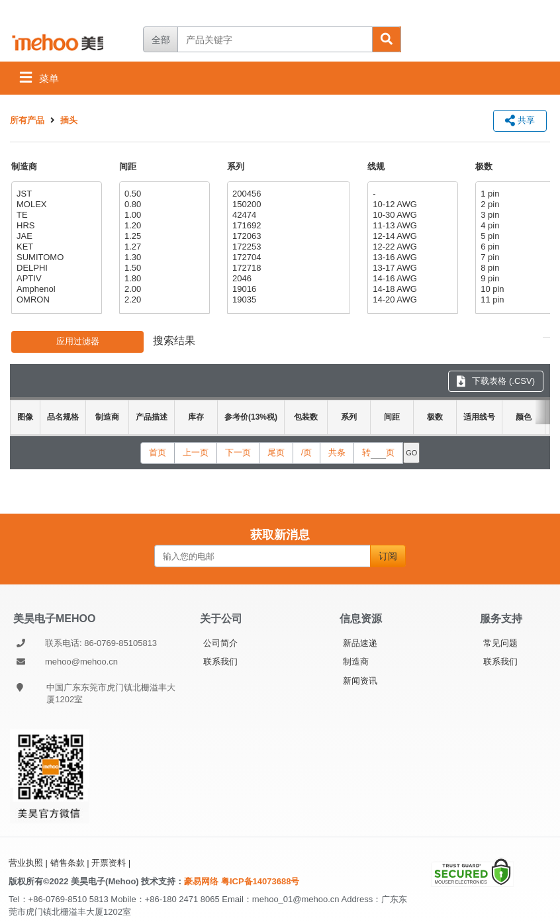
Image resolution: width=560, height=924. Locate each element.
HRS (55, 226)
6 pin (519, 247)
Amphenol (55, 289)
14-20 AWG (411, 300)
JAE (55, 236)
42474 (287, 215)
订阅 (388, 556)
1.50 (163, 268)
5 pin (519, 236)
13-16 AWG (411, 257)
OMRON (55, 300)
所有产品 (27, 120)
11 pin (519, 300)
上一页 (196, 452)
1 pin (519, 194)
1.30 (163, 257)
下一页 (238, 452)
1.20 (163, 226)
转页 (378, 453)
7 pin (519, 257)
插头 (69, 120)
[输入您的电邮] (262, 556)
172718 (287, 268)
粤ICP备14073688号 (260, 881)
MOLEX (55, 205)
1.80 (163, 279)
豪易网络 (203, 881)
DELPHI (55, 268)
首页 (158, 452)
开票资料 (109, 863)
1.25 (163, 236)
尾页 (276, 452)
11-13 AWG (411, 226)
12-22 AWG (411, 247)
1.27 (163, 247)
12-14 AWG (411, 236)
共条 (337, 452)
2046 (287, 279)
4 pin (519, 226)
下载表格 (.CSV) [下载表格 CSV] (496, 381)
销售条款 (68, 863)
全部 (161, 40)
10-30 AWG (411, 215)
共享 (520, 120)
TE (55, 215)
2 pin (519, 205)
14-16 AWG (411, 279)
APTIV (55, 279)
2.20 (163, 300)
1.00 (163, 215)
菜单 (39, 77)
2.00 (163, 289)
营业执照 (26, 863)
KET (55, 247)
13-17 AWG (411, 268)
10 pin (519, 289)
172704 (287, 257)
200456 (287, 194)
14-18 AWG (411, 289)
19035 (287, 300)
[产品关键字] (275, 39)
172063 (287, 236)
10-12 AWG (411, 205)
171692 (287, 226)
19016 (287, 289)
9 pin (519, 279)
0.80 (163, 205)
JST (55, 194)
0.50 (163, 194)
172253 (287, 247)
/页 (307, 452)
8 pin (519, 268)
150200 (287, 205)
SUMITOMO (55, 257)
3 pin (519, 215)
